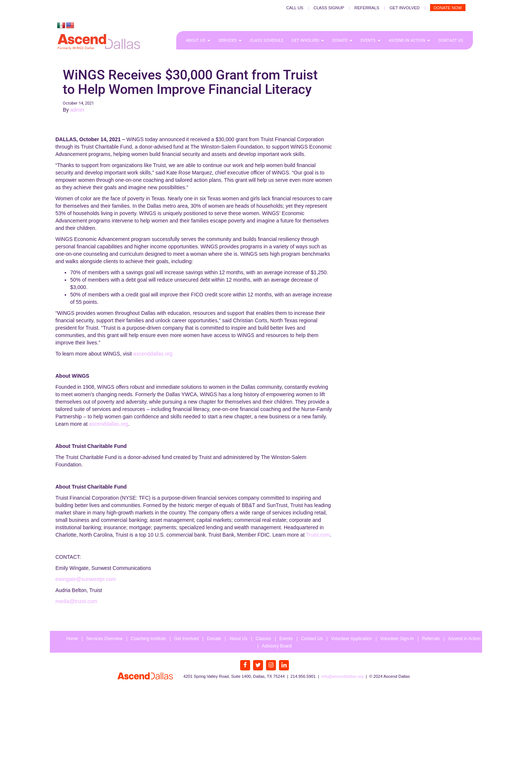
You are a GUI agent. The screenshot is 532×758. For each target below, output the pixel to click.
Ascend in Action (409, 40)
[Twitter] (258, 665)
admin (77, 110)
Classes (263, 639)
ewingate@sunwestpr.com (86, 579)
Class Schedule (267, 40)
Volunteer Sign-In (397, 639)
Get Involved (405, 8)
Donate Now (448, 8)
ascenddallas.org (153, 354)
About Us (198, 40)
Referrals (367, 8)
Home (72, 639)
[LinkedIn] (284, 665)
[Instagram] (271, 665)
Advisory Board (277, 646)
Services (230, 40)
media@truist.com (76, 601)
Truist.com (318, 535)
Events (371, 40)
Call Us (295, 8)
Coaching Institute (148, 639)
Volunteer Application (352, 639)
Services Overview (104, 639)
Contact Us (451, 40)
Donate (342, 40)
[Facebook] (245, 665)
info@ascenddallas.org (342, 676)
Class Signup (329, 8)
